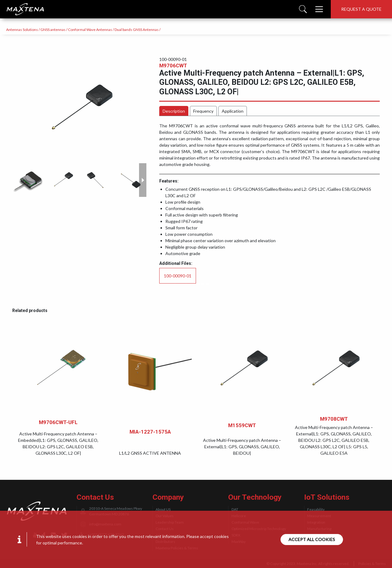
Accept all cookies (312, 539)
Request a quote (361, 9)
